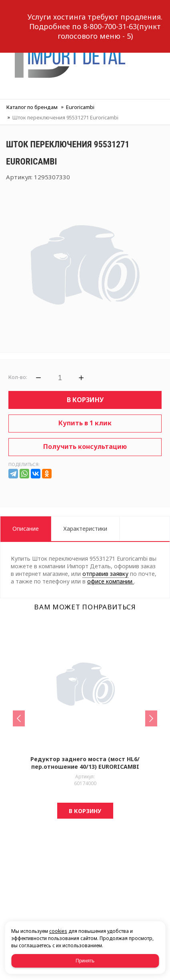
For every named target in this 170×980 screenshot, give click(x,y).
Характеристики (85, 529)
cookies (58, 931)
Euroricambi (80, 107)
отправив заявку (105, 574)
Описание (26, 529)
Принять (85, 961)
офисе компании (111, 581)
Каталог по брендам (32, 107)
